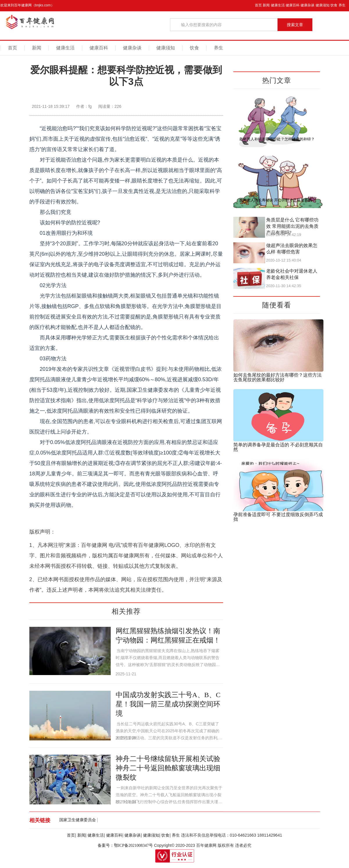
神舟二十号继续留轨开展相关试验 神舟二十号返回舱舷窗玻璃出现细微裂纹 (168, 768)
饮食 (334, 5)
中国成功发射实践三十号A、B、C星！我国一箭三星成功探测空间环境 (168, 704)
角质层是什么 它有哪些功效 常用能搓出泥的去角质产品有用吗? (292, 226)
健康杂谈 (307, 5)
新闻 (266, 5)
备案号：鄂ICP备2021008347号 (125, 845)
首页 (258, 5)
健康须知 (323, 5)
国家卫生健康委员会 (78, 820)
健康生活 (278, 5)
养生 (342, 5)
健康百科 (293, 5)
